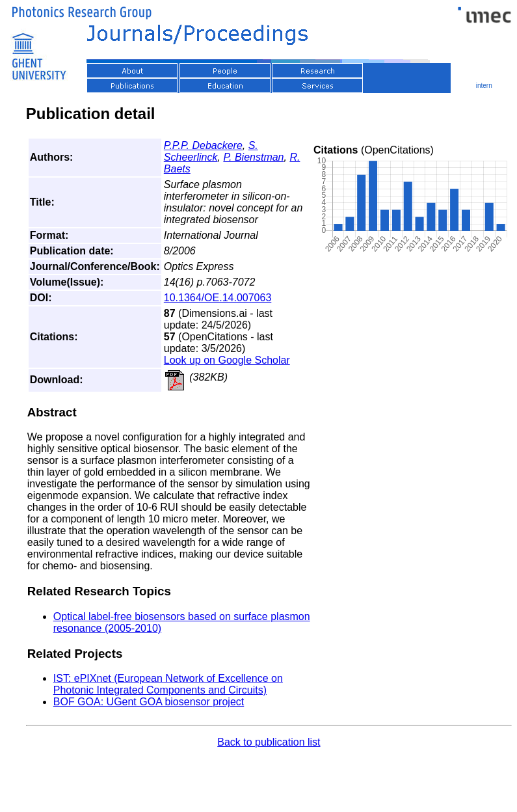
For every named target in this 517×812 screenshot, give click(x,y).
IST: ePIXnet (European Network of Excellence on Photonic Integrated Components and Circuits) (168, 684)
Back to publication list (269, 742)
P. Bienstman (253, 157)
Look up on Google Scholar (227, 360)
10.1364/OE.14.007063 (218, 298)
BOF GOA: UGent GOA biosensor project (149, 702)
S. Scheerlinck (211, 151)
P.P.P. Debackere (203, 145)
